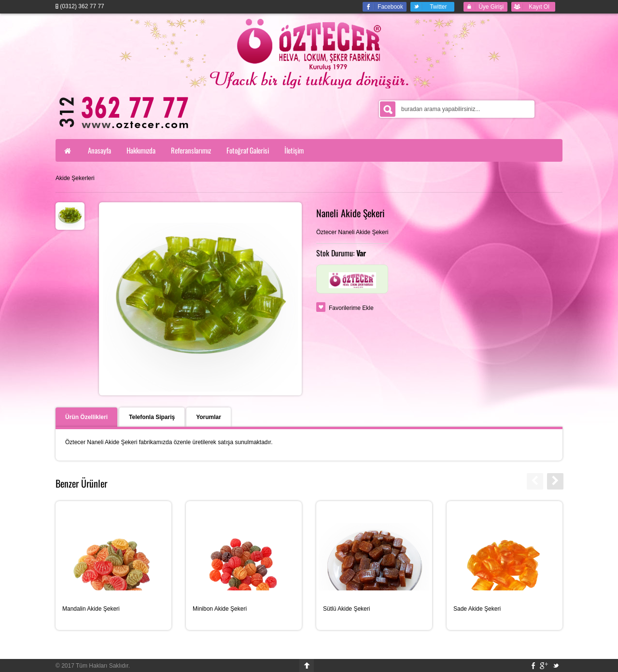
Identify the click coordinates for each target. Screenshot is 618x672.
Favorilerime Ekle (351, 308)
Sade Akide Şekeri (477, 609)
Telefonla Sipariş (152, 417)
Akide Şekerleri (75, 178)
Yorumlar (209, 417)
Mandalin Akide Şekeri (91, 609)
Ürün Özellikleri (86, 417)
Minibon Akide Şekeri (220, 609)
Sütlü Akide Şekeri (346, 609)
